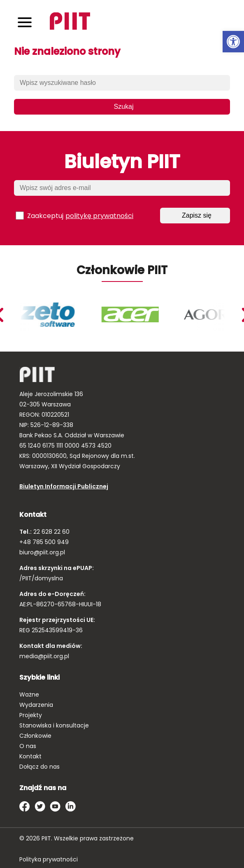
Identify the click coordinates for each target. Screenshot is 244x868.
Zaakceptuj (74, 216)
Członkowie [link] (35, 736)
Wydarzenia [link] (36, 705)
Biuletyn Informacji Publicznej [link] (64, 486)
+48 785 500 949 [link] (44, 542)
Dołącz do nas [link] (40, 767)
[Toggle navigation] (25, 22)
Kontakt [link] (30, 756)
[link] (233, 42)
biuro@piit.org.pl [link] (42, 552)
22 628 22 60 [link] (51, 532)
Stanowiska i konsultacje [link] (54, 725)
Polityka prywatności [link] (49, 859)
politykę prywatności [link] (99, 216)
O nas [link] (28, 746)
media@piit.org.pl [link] (44, 656)
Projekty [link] (31, 715)
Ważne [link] (29, 694)
